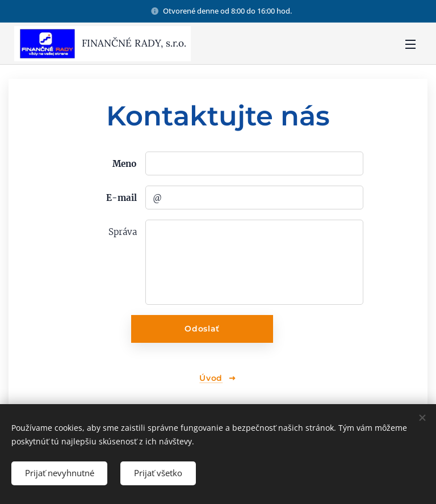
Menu (410, 44)
